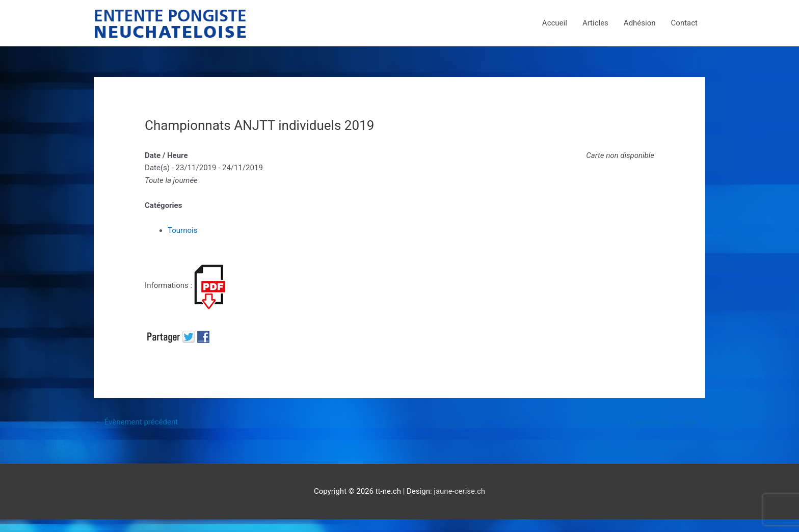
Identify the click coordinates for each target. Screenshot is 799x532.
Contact (684, 23)
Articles (595, 23)
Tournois (182, 230)
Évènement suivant (667, 422)
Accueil (555, 23)
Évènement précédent (136, 422)
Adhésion (640, 23)
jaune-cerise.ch (459, 491)
